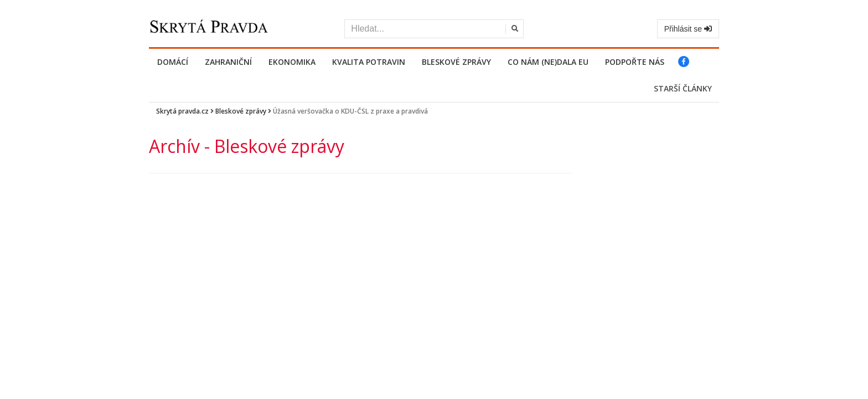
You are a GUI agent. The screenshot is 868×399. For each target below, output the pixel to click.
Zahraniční (228, 62)
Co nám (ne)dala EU (548, 62)
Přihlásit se (688, 29)
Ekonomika (292, 62)
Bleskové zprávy (456, 62)
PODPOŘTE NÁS (635, 62)
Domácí (173, 62)
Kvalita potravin (369, 62)
